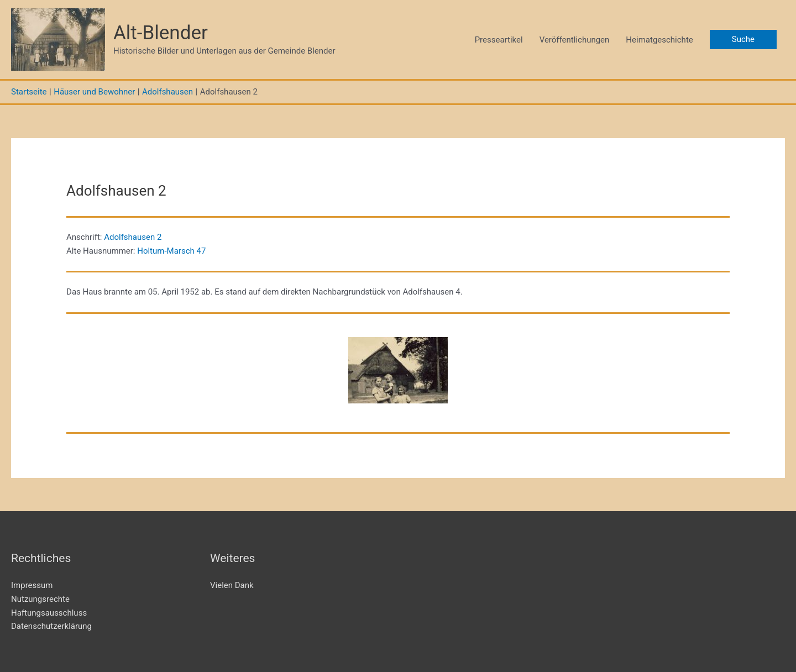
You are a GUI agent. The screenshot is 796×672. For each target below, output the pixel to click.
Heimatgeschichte (659, 40)
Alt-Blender (161, 33)
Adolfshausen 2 (133, 237)
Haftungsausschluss (49, 613)
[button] (743, 40)
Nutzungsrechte (40, 599)
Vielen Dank (232, 585)
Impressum (32, 585)
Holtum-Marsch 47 (171, 251)
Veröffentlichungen (575, 40)
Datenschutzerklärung (51, 626)
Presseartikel (499, 40)
